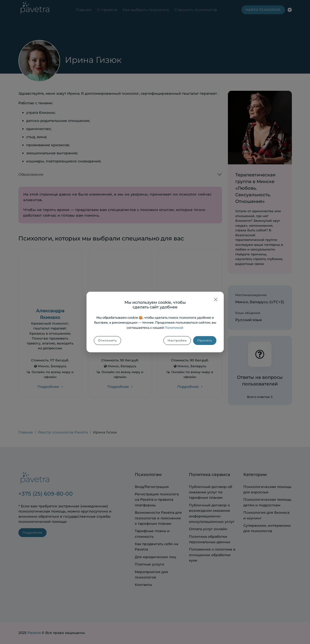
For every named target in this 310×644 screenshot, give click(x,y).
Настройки (177, 340)
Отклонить (107, 340)
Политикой (174, 328)
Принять (205, 340)
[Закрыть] (216, 300)
